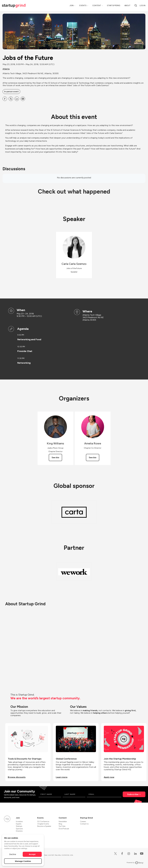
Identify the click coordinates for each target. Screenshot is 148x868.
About (127, 6)
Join (72, 6)
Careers (83, 822)
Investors (19, 822)
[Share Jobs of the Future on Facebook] (5, 99)
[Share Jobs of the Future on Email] (23, 99)
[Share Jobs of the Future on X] (11, 99)
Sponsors (19, 829)
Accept (32, 854)
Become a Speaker (44, 826)
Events (83, 6)
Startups (19, 826)
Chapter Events (43, 824)
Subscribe (133, 794)
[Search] (136, 5)
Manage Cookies (23, 861)
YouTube (62, 826)
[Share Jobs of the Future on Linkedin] (17, 99)
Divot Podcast (64, 829)
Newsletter (63, 822)
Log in (143, 6)
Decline (13, 854)
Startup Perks (114, 6)
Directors (19, 831)
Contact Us (84, 824)
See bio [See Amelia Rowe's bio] (93, 457)
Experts (19, 824)
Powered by (135, 863)
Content (97, 6)
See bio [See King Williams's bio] (55, 457)
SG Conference (43, 822)
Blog (60, 824)
